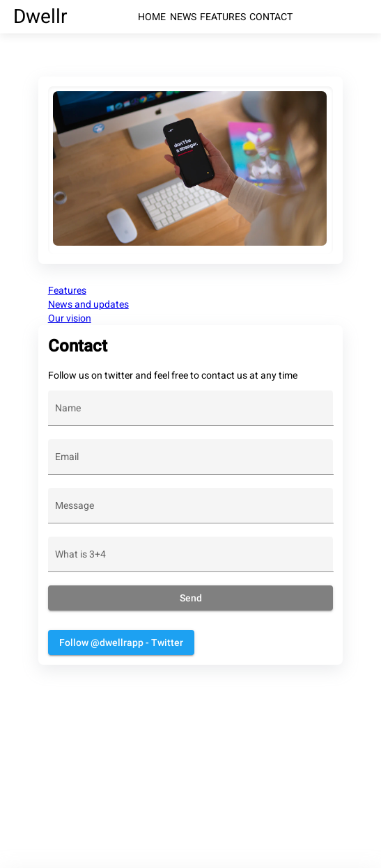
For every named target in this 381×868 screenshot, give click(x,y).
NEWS (183, 17)
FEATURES (223, 17)
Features (67, 290)
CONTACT (271, 17)
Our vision (70, 318)
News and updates (88, 304)
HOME (152, 17)
